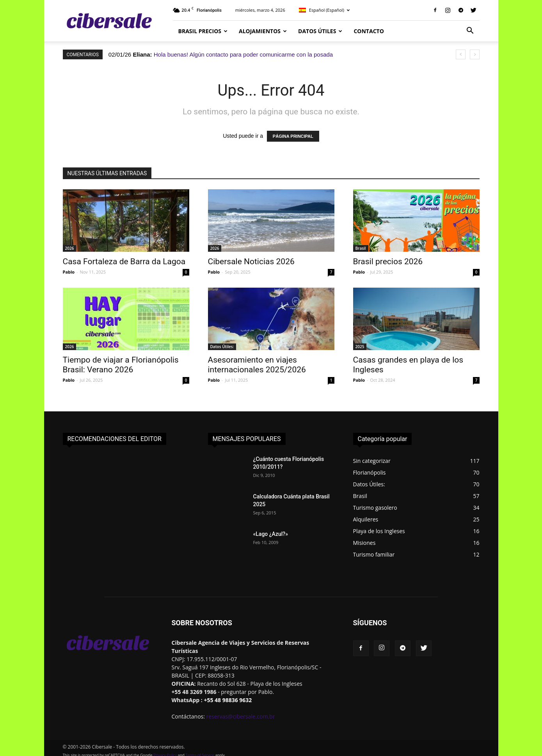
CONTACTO (369, 31)
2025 (360, 347)
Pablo (69, 272)
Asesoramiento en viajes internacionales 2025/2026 (257, 365)
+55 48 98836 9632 (228, 700)
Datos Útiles (320, 31)
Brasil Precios (203, 31)
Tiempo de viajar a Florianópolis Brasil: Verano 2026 (121, 365)
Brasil (361, 248)
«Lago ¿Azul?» (271, 534)
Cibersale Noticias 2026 (251, 261)
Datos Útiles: (222, 347)
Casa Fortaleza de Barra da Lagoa (124, 261)
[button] (470, 31)
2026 (70, 248)
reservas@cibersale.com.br (241, 716)
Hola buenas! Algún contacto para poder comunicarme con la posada (243, 54)
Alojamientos (263, 31)
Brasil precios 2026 (388, 261)
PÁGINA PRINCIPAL (293, 136)
